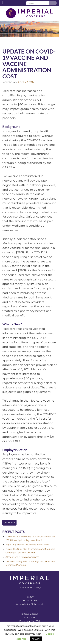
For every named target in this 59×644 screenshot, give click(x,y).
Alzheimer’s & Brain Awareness (22, 557)
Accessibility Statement (29, 604)
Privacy (30, 597)
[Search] (37, 3)
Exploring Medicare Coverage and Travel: (28, 545)
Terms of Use (29, 600)
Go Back (9, 523)
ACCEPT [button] (36, 639)
